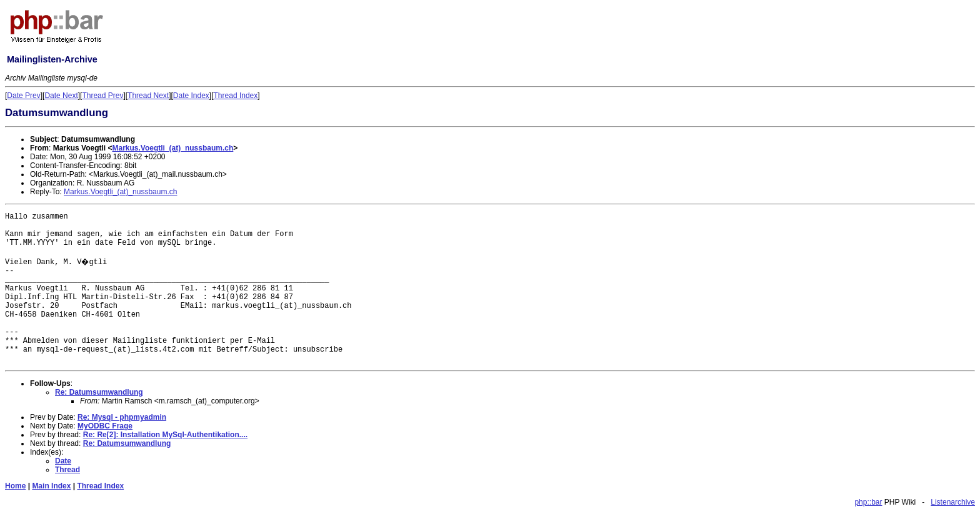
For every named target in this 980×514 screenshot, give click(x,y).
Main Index (51, 486)
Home (15, 486)
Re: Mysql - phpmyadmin (122, 417)
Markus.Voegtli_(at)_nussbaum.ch (172, 148)
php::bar (868, 502)
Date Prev (23, 96)
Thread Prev (102, 96)
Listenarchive (953, 502)
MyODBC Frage (105, 426)
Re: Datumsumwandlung (99, 392)
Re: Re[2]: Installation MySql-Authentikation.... (165, 435)
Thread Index (236, 96)
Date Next (61, 96)
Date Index (191, 96)
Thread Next (148, 96)
